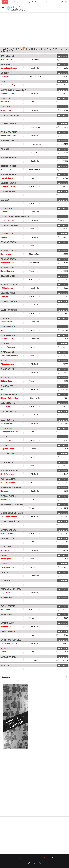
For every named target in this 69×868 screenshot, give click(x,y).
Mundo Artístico (51, 858)
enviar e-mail (63, 56)
